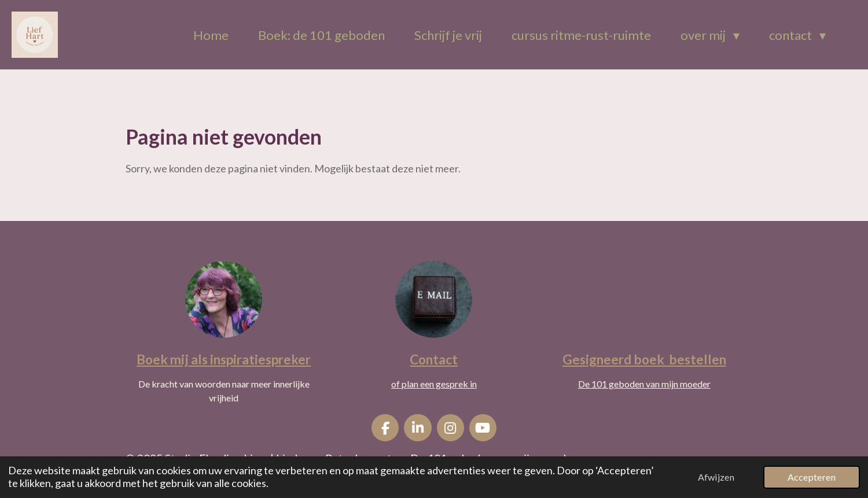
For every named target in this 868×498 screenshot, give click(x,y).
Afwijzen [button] (716, 477)
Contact (434, 359)
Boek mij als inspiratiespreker (224, 359)
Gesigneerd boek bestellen (644, 359)
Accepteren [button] (812, 477)
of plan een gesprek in (434, 384)
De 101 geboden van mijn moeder (644, 384)
